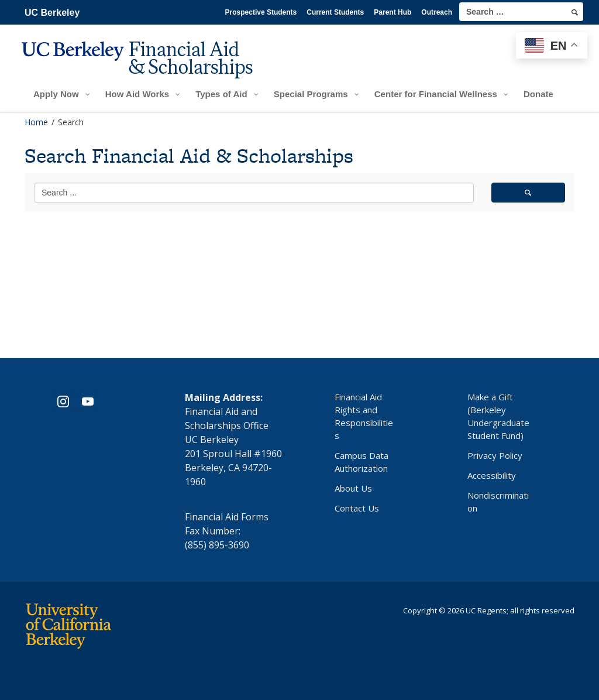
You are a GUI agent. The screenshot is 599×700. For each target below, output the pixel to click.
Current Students (335, 12)
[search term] (521, 12)
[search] (575, 12)
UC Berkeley (52, 13)
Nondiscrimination (498, 502)
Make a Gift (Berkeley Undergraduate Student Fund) (498, 416)
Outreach (437, 12)
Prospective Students (261, 12)
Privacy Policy (495, 455)
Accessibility (492, 475)
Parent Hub (393, 12)
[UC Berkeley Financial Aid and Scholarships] (141, 68)
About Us (353, 488)
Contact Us (357, 508)
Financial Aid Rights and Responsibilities (364, 416)
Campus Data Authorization (362, 462)
